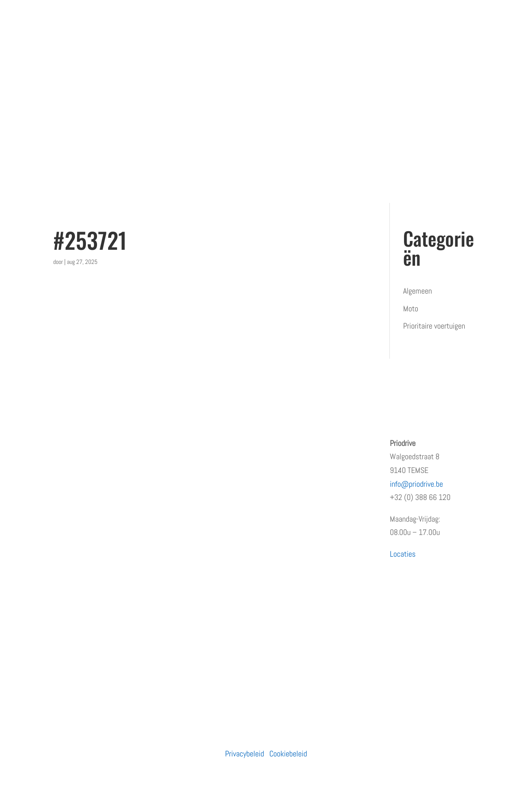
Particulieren (184, 443)
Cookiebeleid (288, 754)
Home (62, 443)
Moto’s (176, 478)
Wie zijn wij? (72, 460)
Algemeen (417, 291)
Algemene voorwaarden (87, 566)
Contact (65, 548)
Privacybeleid (245, 754)
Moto (411, 308)
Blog (60, 531)
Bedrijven (179, 460)
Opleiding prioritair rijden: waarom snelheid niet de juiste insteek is (315, 457)
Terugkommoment (80, 496)
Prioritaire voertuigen (434, 326)
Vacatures (68, 513)
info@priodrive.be (416, 484)
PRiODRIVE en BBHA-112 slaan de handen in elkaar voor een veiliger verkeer (315, 559)
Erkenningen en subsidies (91, 478)
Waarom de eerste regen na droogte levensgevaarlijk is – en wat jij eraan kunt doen (320, 635)
